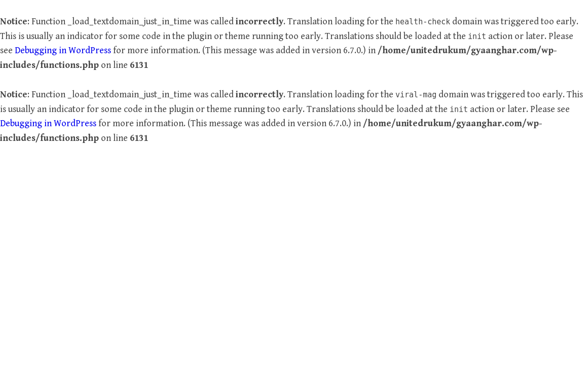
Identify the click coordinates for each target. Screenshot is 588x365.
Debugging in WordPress (63, 50)
